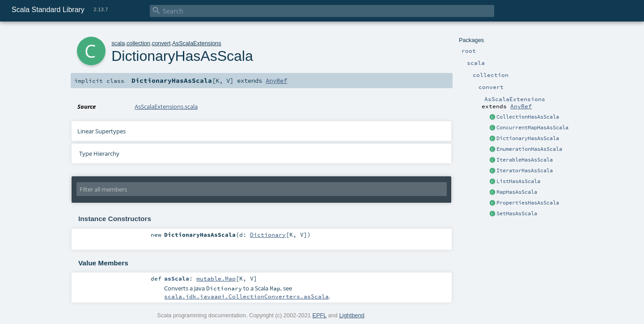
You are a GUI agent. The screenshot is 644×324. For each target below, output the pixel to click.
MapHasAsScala (517, 192)
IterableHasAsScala (525, 160)
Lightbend (352, 315)
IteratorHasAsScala (525, 171)
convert (161, 43)
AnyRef (521, 106)
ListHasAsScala (518, 181)
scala (118, 43)
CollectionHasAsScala (528, 117)
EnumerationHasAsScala (529, 149)
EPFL (319, 315)
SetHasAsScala (517, 213)
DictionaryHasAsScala (528, 138)
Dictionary (268, 234)
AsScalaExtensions (197, 43)
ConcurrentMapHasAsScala (532, 128)
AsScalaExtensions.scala (166, 107)
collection (138, 43)
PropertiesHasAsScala (528, 203)
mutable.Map (216, 278)
